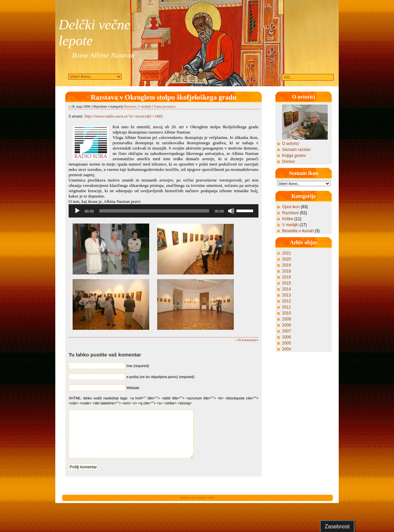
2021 (287, 253)
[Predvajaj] (77, 211)
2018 (287, 271)
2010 (287, 313)
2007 (287, 331)
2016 (287, 277)
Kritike (288, 219)
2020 (287, 259)
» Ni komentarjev (247, 340)
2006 (287, 337)
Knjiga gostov (294, 156)
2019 (287, 265)
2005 (287, 343)
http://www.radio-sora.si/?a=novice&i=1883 (124, 116)
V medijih (145, 106)
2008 (287, 325)
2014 (287, 289)
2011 (287, 307)
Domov (288, 162)
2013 (287, 295)
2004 (287, 349)
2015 (287, 283)
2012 (287, 301)
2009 (287, 319)
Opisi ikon (291, 207)
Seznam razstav (296, 150)
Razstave (130, 106)
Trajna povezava (165, 106)
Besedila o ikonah (298, 231)
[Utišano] (231, 211)
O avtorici (291, 144)
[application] (164, 211)
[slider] (154, 211)
